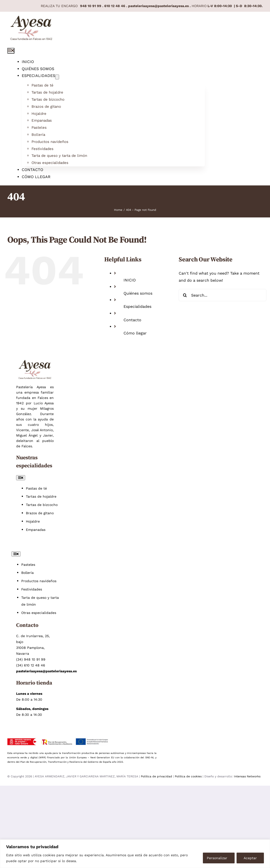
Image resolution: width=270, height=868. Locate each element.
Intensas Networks (247, 776)
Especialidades (137, 306)
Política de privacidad (157, 776)
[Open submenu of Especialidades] (57, 77)
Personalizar (217, 858)
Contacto (132, 320)
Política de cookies (188, 776)
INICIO (130, 280)
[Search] (185, 295)
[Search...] (223, 295)
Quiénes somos (138, 293)
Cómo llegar (135, 333)
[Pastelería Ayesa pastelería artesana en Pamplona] (31, 19)
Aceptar (250, 858)
